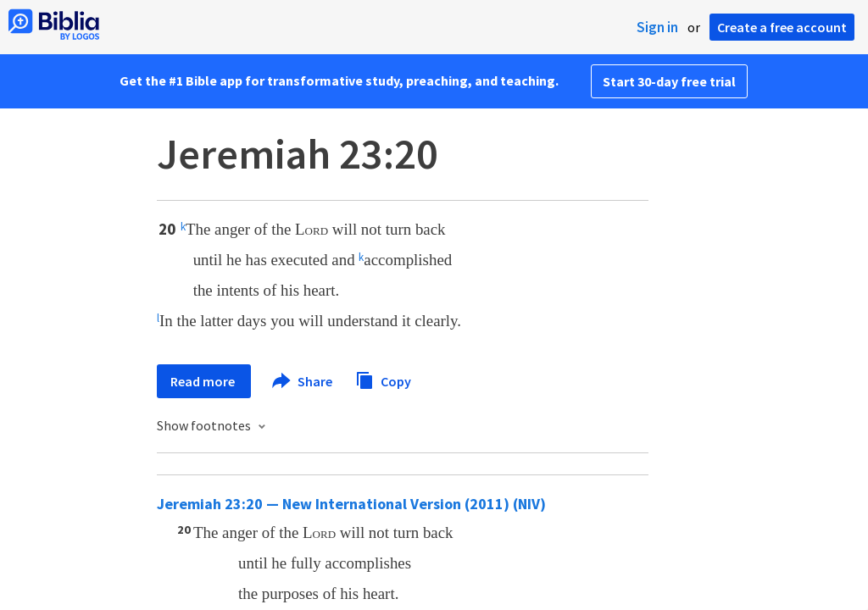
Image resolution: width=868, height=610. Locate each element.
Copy (383, 379)
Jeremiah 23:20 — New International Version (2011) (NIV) (351, 504)
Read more (204, 381)
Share (303, 381)
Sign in (657, 27)
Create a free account (782, 27)
